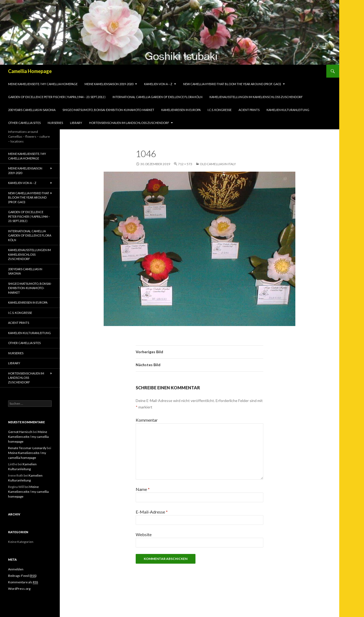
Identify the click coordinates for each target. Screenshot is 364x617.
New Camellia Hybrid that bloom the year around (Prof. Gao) (232, 84)
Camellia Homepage (30, 71)
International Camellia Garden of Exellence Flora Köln (157, 97)
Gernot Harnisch (20, 432)
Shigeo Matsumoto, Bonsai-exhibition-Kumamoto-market (108, 110)
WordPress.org (19, 589)
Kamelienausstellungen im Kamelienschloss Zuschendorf (256, 97)
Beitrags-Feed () (22, 576)
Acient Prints (249, 110)
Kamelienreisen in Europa (181, 110)
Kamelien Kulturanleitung (288, 110)
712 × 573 (185, 164)
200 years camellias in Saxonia (32, 110)
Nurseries (55, 123)
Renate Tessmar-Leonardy (27, 448)
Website (144, 534)
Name (143, 489)
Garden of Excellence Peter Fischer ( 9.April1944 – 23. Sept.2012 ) (57, 97)
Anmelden (16, 569)
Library (76, 123)
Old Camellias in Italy (218, 164)
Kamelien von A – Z (158, 84)
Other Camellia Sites (24, 123)
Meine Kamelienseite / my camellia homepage (43, 84)
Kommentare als (23, 582)
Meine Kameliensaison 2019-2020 (109, 84)
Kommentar (147, 420)
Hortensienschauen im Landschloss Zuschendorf (129, 123)
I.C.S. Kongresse (220, 110)
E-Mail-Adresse (152, 512)
